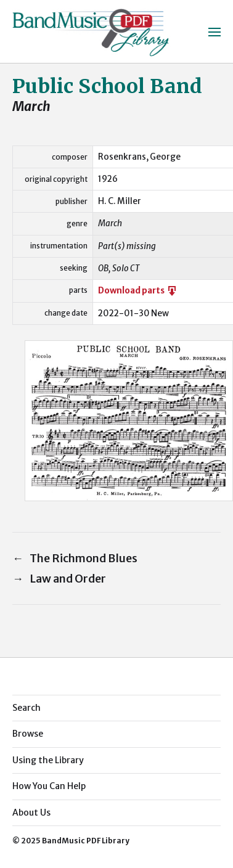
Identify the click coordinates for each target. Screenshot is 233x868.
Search (27, 708)
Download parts (138, 291)
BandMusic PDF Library (86, 841)
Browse (28, 734)
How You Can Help (49, 786)
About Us (31, 813)
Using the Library (48, 760)
